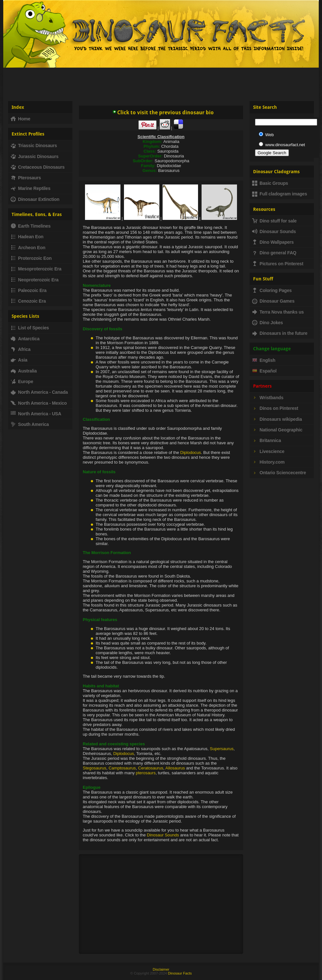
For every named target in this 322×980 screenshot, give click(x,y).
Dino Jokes (268, 323)
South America (30, 424)
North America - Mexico (39, 403)
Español (264, 371)
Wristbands (268, 398)
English (264, 360)
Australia (24, 371)
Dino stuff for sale (274, 221)
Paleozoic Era (28, 290)
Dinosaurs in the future (280, 333)
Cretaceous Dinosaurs (38, 167)
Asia (19, 360)
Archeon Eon (28, 248)
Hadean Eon (27, 237)
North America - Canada (39, 392)
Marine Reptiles (30, 188)
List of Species (30, 328)
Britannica (266, 440)
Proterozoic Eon (31, 258)
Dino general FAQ (274, 253)
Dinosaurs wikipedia (277, 419)
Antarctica (25, 339)
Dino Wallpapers (273, 242)
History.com (268, 462)
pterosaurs (146, 773)
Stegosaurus (95, 768)
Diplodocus (191, 452)
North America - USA (36, 414)
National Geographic (277, 430)
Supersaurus (222, 749)
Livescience (268, 451)
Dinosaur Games (273, 301)
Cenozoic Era (28, 301)
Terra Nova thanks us (278, 312)
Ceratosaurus (151, 768)
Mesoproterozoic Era (36, 269)
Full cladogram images (280, 194)
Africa (20, 349)
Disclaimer (161, 969)
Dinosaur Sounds (163, 835)
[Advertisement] (161, 82)
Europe (22, 382)
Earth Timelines (31, 226)
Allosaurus (175, 768)
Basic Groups (270, 183)
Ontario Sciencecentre (279, 473)
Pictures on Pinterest (278, 264)
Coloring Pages (272, 290)
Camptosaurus (122, 768)
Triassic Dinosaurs (34, 146)
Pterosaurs (26, 178)
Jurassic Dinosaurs (35, 156)
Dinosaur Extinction (35, 199)
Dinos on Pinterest (275, 408)
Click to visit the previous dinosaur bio (163, 113)
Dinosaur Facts (180, 973)
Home (20, 119)
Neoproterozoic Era (35, 280)
